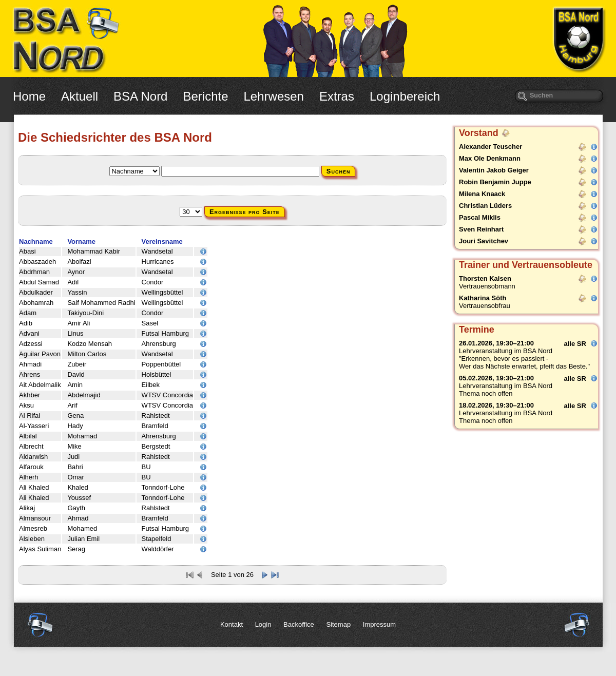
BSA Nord (140, 96)
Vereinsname (162, 242)
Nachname (36, 242)
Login (263, 624)
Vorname (81, 242)
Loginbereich (405, 96)
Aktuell (80, 96)
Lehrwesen (274, 96)
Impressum (379, 624)
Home (29, 96)
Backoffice (299, 624)
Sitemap (338, 624)
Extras (337, 96)
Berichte (205, 96)
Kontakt (232, 624)
